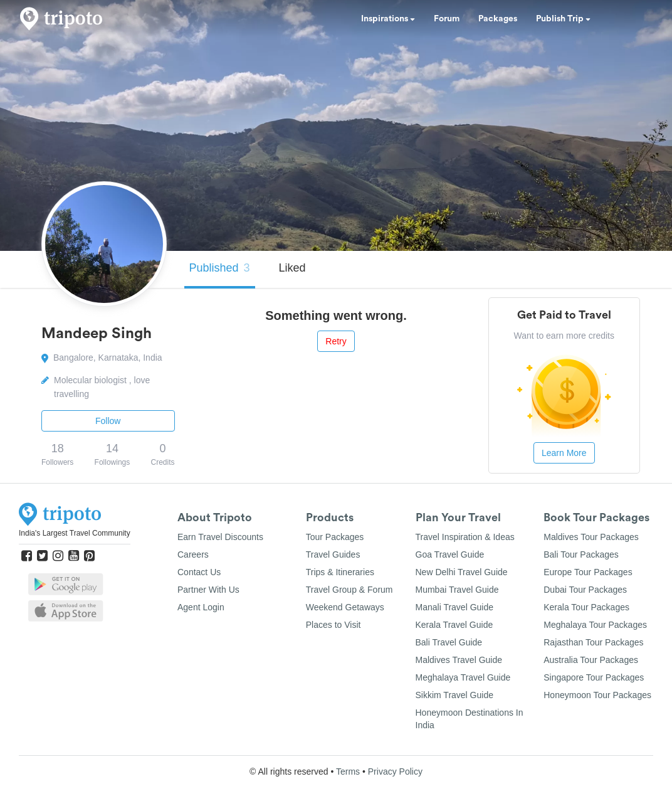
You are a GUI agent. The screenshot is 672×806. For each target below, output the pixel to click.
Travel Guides (333, 554)
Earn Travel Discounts (220, 537)
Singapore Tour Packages (594, 677)
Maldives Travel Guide (459, 660)
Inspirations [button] (388, 19)
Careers (193, 554)
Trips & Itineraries (340, 572)
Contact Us (199, 572)
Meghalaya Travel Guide (463, 677)
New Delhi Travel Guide (462, 572)
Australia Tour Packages (591, 660)
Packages (498, 19)
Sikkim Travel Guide (454, 695)
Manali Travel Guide (455, 607)
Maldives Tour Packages (591, 537)
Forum (447, 19)
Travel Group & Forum (349, 590)
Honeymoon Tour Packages (597, 695)
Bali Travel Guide (449, 642)
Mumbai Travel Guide (457, 590)
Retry (336, 341)
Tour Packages (335, 537)
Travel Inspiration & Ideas (465, 537)
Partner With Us (208, 590)
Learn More (564, 453)
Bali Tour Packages (581, 554)
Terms (348, 772)
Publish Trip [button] (563, 19)
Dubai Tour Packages (585, 590)
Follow (108, 421)
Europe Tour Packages (588, 572)
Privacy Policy (395, 772)
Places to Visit (333, 625)
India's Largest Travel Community (75, 533)
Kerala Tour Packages (586, 607)
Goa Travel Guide (450, 554)
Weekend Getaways (345, 607)
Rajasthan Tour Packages (593, 642)
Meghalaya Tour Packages (595, 625)
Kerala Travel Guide (454, 625)
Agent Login (201, 607)
